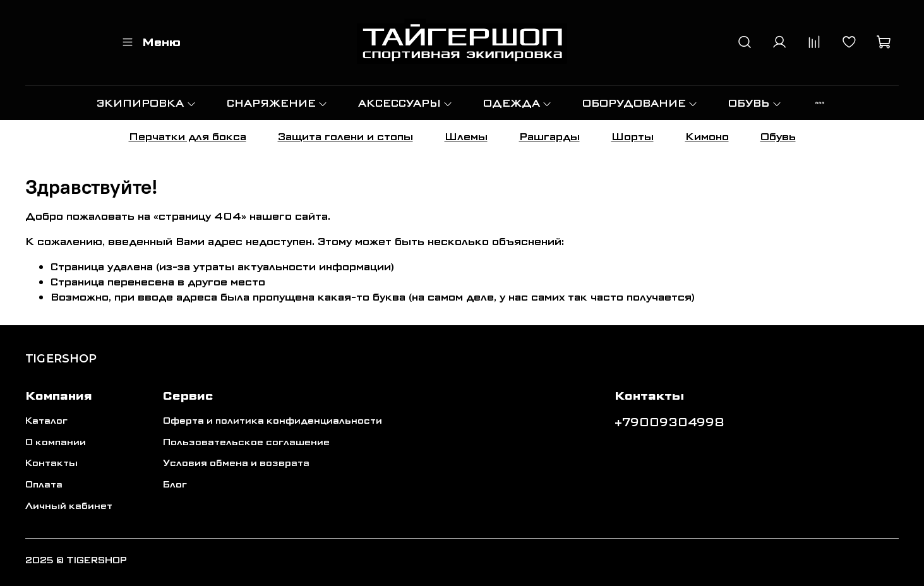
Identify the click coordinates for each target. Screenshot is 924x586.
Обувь (778, 137)
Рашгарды (549, 137)
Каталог (46, 421)
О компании (56, 442)
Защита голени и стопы (345, 137)
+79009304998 (669, 422)
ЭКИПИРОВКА (146, 103)
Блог (175, 485)
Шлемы (466, 137)
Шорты (633, 137)
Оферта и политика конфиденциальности (273, 421)
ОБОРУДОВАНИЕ (640, 103)
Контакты (51, 463)
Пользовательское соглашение (246, 442)
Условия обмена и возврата (236, 463)
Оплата (44, 485)
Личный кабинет (69, 506)
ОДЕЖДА (518, 103)
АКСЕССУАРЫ (405, 103)
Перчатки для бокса (188, 137)
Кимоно (707, 137)
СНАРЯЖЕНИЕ (277, 103)
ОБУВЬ (755, 103)
